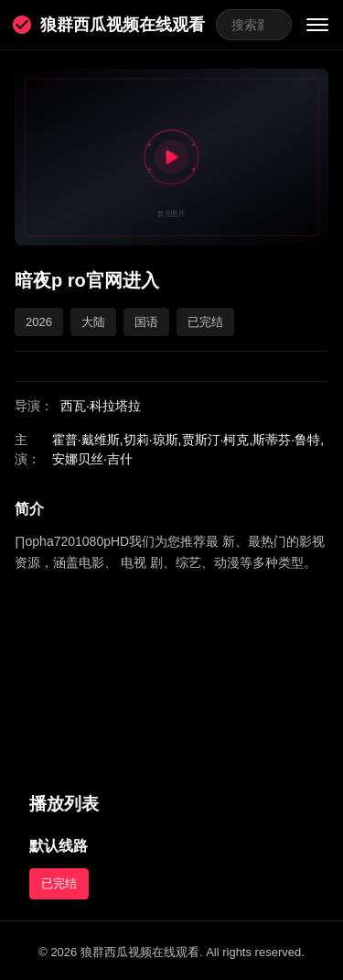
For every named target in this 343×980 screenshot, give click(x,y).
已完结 (59, 883)
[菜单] (317, 25)
